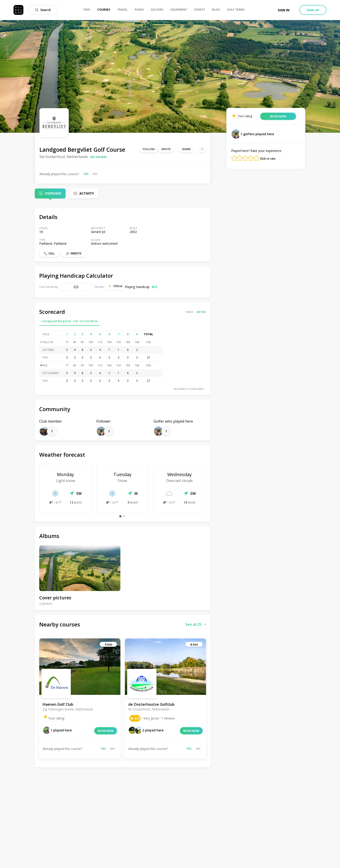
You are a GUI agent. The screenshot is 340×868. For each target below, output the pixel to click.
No (95, 174)
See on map (99, 157)
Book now (106, 731)
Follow (149, 149)
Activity (87, 193)
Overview (53, 193)
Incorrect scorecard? (189, 389)
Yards (189, 312)
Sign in (284, 10)
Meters (201, 312)
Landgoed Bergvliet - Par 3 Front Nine (69, 321)
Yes (86, 174)
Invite (166, 149)
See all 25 (196, 624)
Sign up (313, 10)
